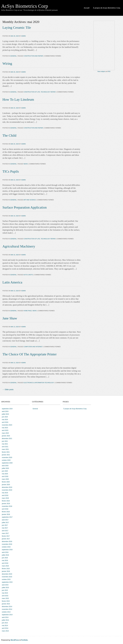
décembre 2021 (7, 439)
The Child (9, 135)
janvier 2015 (6, 604)
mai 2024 (5, 420)
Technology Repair (48, 92)
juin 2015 (5, 590)
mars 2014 (5, 631)
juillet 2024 (5, 414)
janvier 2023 (6, 436)
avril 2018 (5, 509)
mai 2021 (5, 444)
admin (23, 36)
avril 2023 (5, 430)
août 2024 (5, 411)
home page (28, 311)
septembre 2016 (7, 550)
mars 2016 (5, 566)
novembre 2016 (7, 544)
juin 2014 (5, 623)
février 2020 (6, 482)
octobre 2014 (6, 612)
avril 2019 (5, 495)
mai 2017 (5, 528)
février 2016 (6, 569)
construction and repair (33, 56)
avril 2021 (5, 447)
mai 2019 (5, 493)
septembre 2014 (7, 615)
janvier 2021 (6, 455)
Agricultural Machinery (19, 246)
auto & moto (28, 275)
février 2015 (6, 601)
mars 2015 (5, 598)
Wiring (7, 64)
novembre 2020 (7, 458)
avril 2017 (5, 531)
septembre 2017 (7, 517)
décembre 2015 (7, 574)
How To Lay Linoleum (18, 99)
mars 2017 (5, 533)
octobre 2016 (6, 547)
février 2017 (6, 536)
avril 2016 (5, 563)
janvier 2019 (6, 504)
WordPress (15, 640)
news (26, 164)
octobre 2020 (6, 460)
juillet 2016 (5, 555)
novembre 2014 (7, 609)
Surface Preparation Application (25, 207)
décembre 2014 (7, 607)
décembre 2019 (7, 487)
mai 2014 (5, 626)
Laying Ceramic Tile (17, 28)
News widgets (101, 72)
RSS (109, 72)
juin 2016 (5, 558)
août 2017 (5, 520)
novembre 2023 (7, 425)
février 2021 (6, 452)
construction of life (32, 92)
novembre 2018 (7, 506)
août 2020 (5, 466)
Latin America (12, 282)
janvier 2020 (6, 485)
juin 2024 (5, 417)
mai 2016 (5, 560)
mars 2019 (5, 498)
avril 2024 (5, 422)
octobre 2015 (6, 579)
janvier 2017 (6, 539)
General (13, 56)
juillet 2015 (5, 588)
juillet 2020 (5, 468)
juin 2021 (5, 441)
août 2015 (5, 585)
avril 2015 (5, 596)
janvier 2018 (6, 514)
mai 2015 (5, 593)
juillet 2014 (5, 620)
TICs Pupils (11, 171)
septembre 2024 (7, 409)
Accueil (87, 8)
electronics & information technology (39, 383)
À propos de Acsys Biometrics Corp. (107, 8)
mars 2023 (5, 433)
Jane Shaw (10, 318)
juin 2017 (5, 525)
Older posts (8, 390)
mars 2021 (5, 449)
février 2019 (6, 501)
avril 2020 (5, 476)
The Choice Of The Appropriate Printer (30, 354)
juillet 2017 (5, 523)
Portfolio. (25, 640)
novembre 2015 (7, 577)
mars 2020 (5, 479)
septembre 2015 (7, 582)
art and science (30, 200)
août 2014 (5, 617)
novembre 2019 (7, 490)
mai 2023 (5, 428)
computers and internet (33, 347)
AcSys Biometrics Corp (25, 6)
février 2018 (6, 512)
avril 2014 (5, 628)
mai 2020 (5, 474)
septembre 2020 (7, 463)
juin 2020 (5, 471)
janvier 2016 (6, 571)
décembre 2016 (7, 542)
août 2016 (5, 552)
